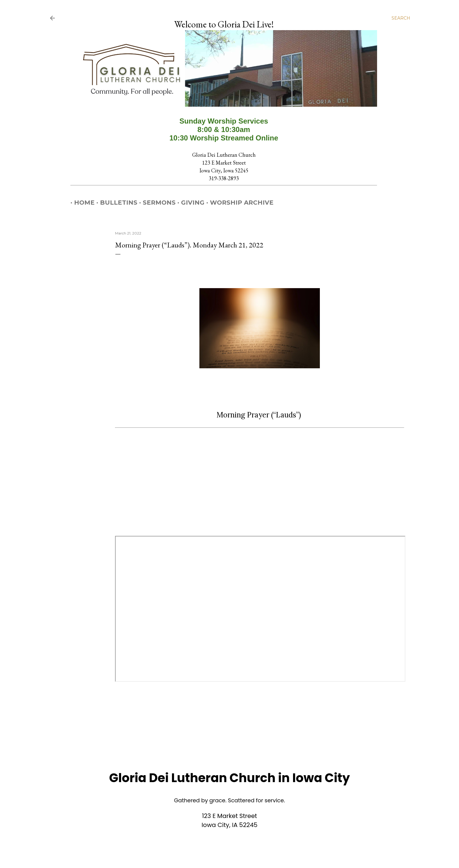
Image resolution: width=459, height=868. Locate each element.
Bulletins (115, 203)
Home (81, 203)
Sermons (156, 203)
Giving (189, 203)
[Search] (401, 18)
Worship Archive (238, 203)
